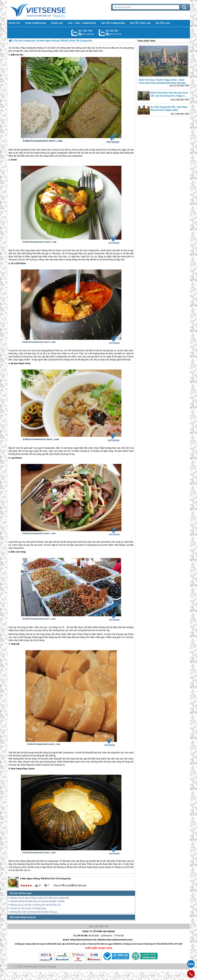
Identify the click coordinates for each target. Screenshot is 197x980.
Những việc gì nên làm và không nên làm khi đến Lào (36, 905)
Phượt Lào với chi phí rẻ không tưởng (28, 908)
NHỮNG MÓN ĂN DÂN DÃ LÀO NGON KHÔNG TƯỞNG (38, 901)
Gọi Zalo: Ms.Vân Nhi (102, 33)
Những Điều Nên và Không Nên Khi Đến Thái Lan (34, 912)
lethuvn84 (80, 34)
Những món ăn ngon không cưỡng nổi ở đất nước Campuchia (40, 898)
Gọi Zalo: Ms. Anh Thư (75, 33)
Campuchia (62, 153)
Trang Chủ (46, 10)
